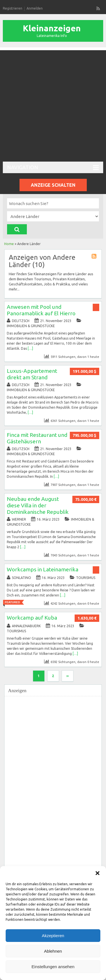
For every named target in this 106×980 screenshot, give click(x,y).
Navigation (53, 168)
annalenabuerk (26, 626)
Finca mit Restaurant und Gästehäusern (37, 438)
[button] (98, 873)
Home (9, 244)
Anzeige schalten (53, 185)
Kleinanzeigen (52, 28)
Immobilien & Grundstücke (31, 326)
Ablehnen (53, 951)
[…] (30, 348)
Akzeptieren (53, 936)
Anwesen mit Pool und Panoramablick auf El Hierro (41, 310)
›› (68, 676)
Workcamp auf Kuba (32, 618)
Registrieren (13, 8)
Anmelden (35, 8)
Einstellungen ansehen (53, 967)
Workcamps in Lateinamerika (43, 569)
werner (19, 519)
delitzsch (21, 321)
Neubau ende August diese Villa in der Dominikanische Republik (38, 505)
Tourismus (86, 578)
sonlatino (21, 578)
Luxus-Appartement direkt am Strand (32, 374)
